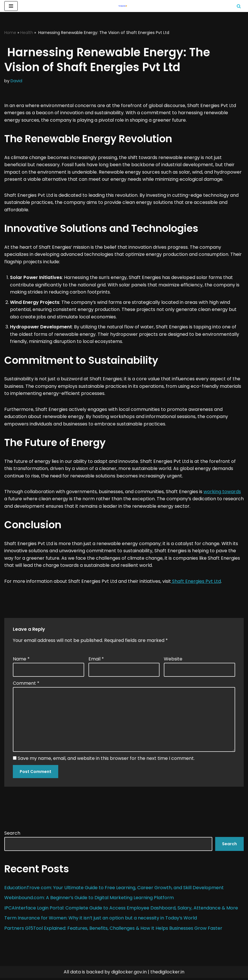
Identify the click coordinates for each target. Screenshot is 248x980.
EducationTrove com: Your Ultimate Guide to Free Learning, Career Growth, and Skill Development (114, 889)
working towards (222, 493)
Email (96, 660)
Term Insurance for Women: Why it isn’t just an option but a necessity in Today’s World (101, 920)
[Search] (239, 6)
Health (27, 33)
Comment (26, 685)
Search (12, 835)
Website (173, 660)
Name (21, 660)
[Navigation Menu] (11, 6)
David (16, 81)
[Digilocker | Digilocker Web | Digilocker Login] (124, 6)
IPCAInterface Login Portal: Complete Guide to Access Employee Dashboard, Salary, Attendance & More (121, 910)
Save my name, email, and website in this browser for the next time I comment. (106, 760)
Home (10, 33)
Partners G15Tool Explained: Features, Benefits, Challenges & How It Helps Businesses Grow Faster (113, 930)
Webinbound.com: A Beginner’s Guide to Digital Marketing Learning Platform (90, 900)
